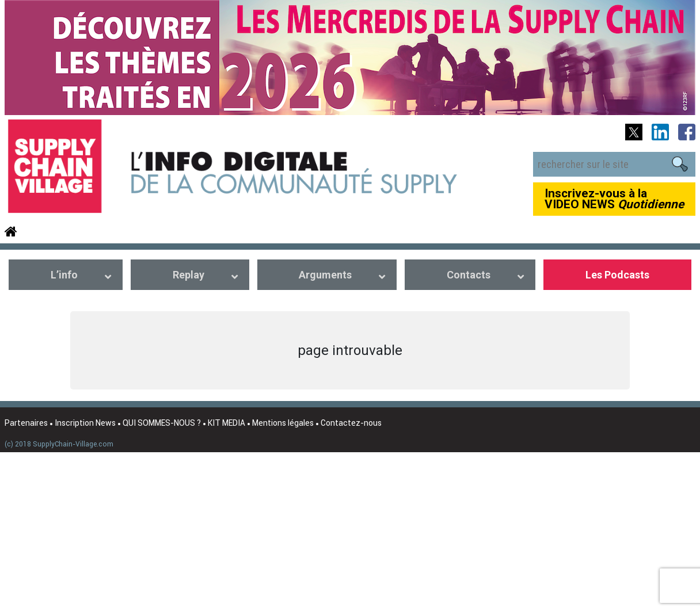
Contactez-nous (351, 423)
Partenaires (26, 423)
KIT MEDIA (227, 423)
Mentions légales (283, 423)
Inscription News (85, 423)
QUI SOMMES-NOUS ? (162, 423)
